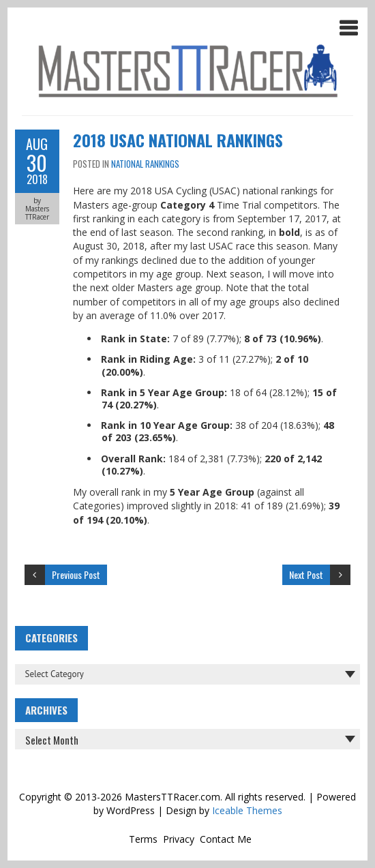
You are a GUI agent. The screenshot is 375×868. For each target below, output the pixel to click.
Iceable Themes (247, 810)
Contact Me (226, 839)
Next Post (306, 574)
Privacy (179, 839)
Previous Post (76, 574)
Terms (143, 839)
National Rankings (145, 164)
